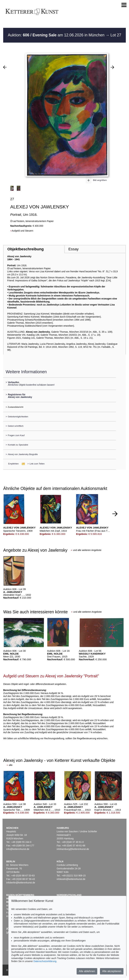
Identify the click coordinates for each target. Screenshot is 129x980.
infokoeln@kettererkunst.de (71, 879)
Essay (73, 249)
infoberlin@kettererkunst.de (21, 883)
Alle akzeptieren (112, 971)
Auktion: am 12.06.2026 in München (57, 35)
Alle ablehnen (87, 971)
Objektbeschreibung (26, 249)
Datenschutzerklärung (45, 961)
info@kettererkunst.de (18, 849)
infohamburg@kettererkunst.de (73, 849)
